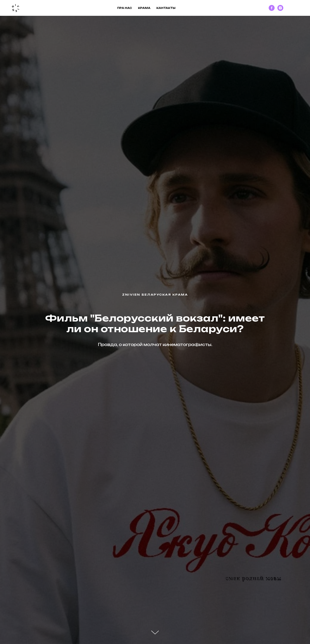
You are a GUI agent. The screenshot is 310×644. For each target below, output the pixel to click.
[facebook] (272, 8)
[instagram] (280, 8)
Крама (144, 8)
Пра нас (125, 8)
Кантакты (166, 8)
